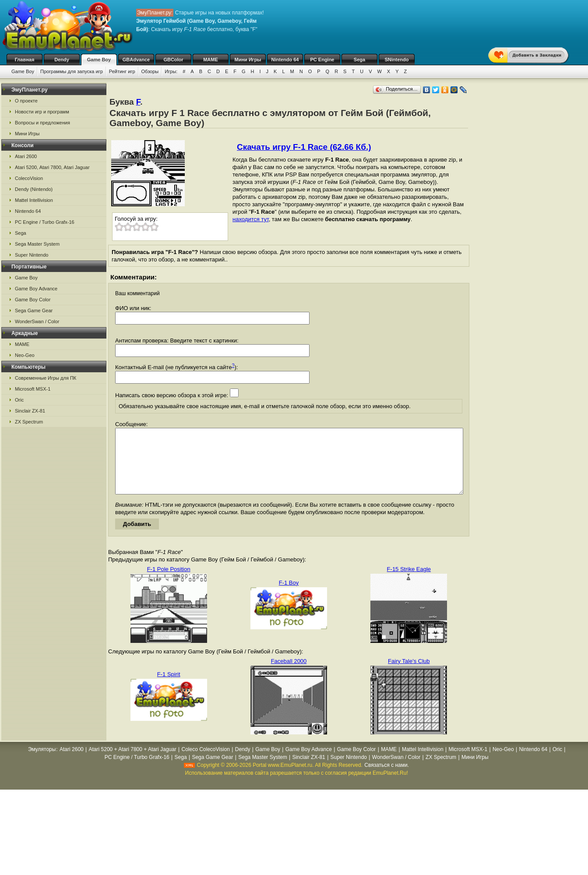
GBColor (173, 60)
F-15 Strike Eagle (409, 582)
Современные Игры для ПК (46, 378)
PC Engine (322, 60)
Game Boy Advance (36, 289)
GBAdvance (136, 60)
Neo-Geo (25, 355)
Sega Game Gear (34, 310)
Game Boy (99, 60)
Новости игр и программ (42, 112)
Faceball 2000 (289, 674)
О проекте (26, 101)
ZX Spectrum (29, 422)
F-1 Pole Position (169, 582)
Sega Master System (37, 244)
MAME (211, 60)
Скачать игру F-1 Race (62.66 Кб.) (304, 147)
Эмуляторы (42, 762)
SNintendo (397, 60)
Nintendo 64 (285, 60)
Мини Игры (248, 60)
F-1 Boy (289, 596)
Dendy (62, 60)
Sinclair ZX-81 (30, 411)
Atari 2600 (26, 156)
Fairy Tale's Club (409, 674)
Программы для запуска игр (72, 71)
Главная (25, 60)
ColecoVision (29, 178)
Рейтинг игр (122, 71)
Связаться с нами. (387, 778)
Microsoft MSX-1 (33, 389)
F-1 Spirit (169, 687)
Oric (19, 400)
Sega (359, 60)
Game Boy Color (33, 300)
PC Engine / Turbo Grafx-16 (45, 222)
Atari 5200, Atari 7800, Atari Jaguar (52, 167)
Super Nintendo (32, 255)
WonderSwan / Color (37, 321)
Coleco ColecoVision (206, 762)
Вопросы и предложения (42, 123)
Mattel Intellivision (34, 200)
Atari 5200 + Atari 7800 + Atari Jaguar (133, 762)
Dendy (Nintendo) (34, 189)
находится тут (251, 219)
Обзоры (150, 71)
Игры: (171, 71)
